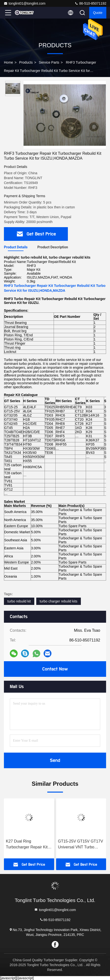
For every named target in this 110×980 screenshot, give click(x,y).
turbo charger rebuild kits (59, 601)
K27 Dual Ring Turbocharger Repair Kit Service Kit (27, 845)
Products (26, 62)
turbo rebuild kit (19, 601)
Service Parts (49, 62)
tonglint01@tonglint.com (24, 3)
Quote (98, 13)
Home (8, 62)
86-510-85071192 (90, 3)
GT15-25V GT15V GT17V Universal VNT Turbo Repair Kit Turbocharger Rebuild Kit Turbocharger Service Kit (81, 845)
